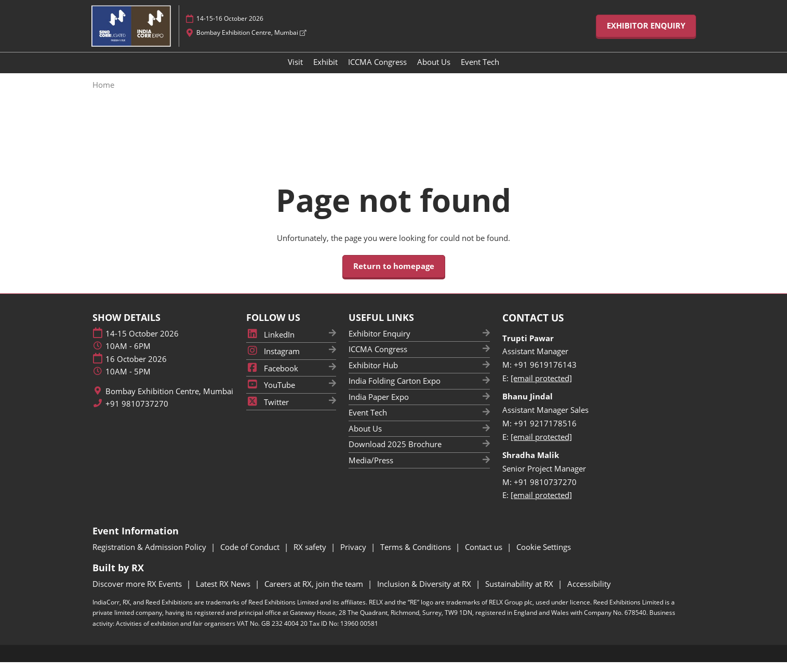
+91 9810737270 (137, 414)
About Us (434, 72)
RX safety (311, 557)
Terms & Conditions (417, 557)
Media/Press (371, 470)
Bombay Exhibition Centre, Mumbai (251, 42)
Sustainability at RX (520, 594)
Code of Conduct (251, 557)
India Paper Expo (379, 407)
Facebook (272, 378)
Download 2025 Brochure (395, 454)
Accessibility (589, 594)
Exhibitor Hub (373, 375)
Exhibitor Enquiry (379, 343)
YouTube (271, 395)
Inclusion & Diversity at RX (425, 594)
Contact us (485, 557)
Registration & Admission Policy (150, 557)
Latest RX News (224, 594)
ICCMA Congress (377, 72)
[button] (646, 36)
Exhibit (325, 72)
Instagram (273, 361)
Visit (295, 72)
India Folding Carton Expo (395, 391)
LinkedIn (270, 344)
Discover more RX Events (138, 594)
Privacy (354, 557)
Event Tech (480, 72)
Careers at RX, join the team (315, 594)
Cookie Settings (544, 557)
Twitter (268, 412)
